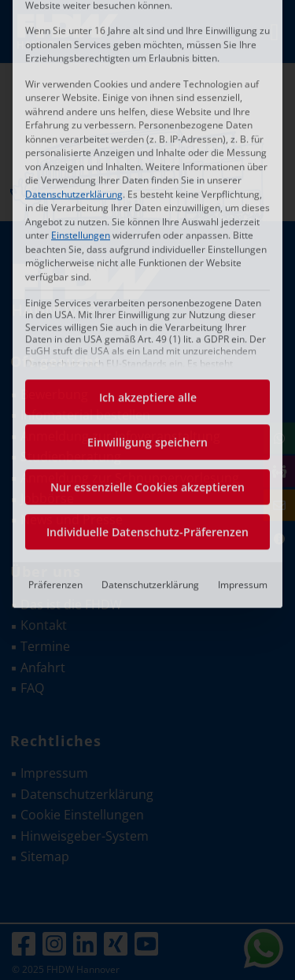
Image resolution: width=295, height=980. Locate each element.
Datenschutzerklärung (74, 23)
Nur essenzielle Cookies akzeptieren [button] (147, 317)
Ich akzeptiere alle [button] (148, 227)
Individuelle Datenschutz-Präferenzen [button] (147, 362)
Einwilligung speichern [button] (147, 272)
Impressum (243, 414)
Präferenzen (55, 414)
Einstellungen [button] (81, 65)
